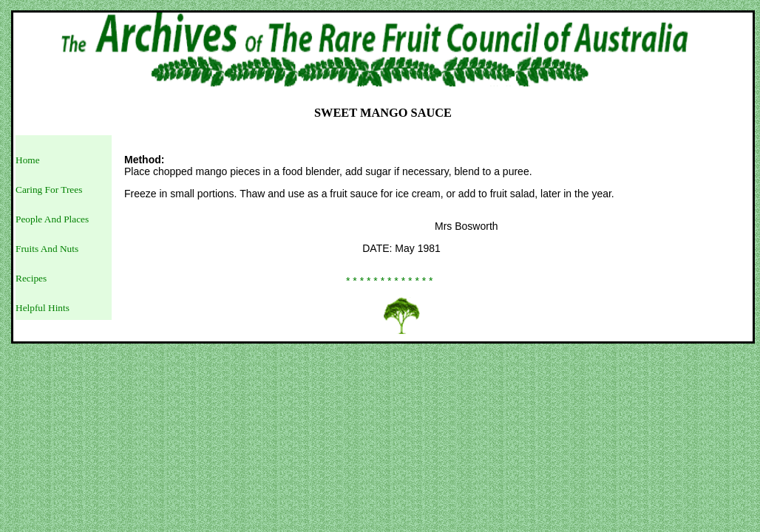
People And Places (52, 219)
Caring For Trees (49, 190)
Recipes (31, 278)
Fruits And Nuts (47, 249)
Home (28, 160)
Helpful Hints (43, 308)
